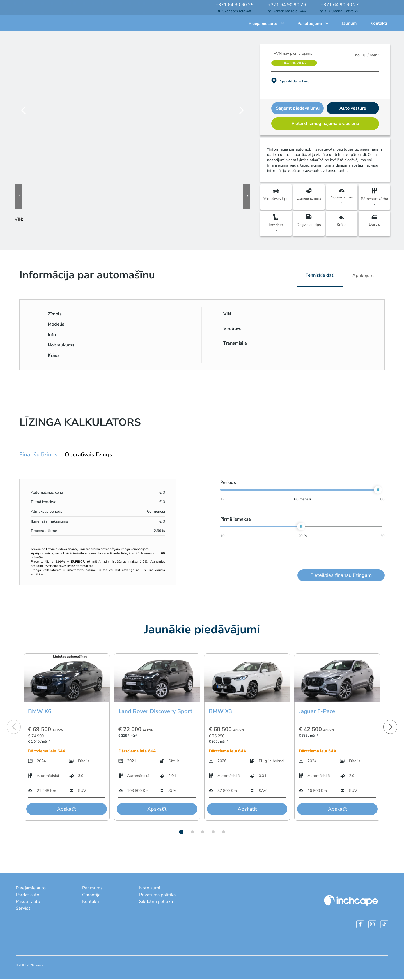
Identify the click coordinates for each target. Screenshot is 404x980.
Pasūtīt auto (28, 903)
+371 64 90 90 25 (235, 5)
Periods (228, 484)
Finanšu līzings (38, 456)
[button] (181, 833)
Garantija (91, 896)
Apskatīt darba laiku (294, 83)
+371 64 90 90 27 (340, 5)
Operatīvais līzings (89, 456)
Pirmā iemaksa (236, 521)
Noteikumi (150, 889)
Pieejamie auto (267, 24)
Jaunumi (350, 24)
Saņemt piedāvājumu (298, 110)
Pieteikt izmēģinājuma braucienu (325, 125)
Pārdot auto (27, 896)
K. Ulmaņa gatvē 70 (342, 11)
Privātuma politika (157, 896)
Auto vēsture (353, 110)
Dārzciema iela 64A (289, 11)
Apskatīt (66, 810)
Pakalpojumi (313, 24)
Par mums (92, 889)
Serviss (23, 910)
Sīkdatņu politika (156, 903)
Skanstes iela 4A (237, 11)
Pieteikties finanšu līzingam (341, 577)
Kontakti (379, 24)
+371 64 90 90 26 (287, 5)
